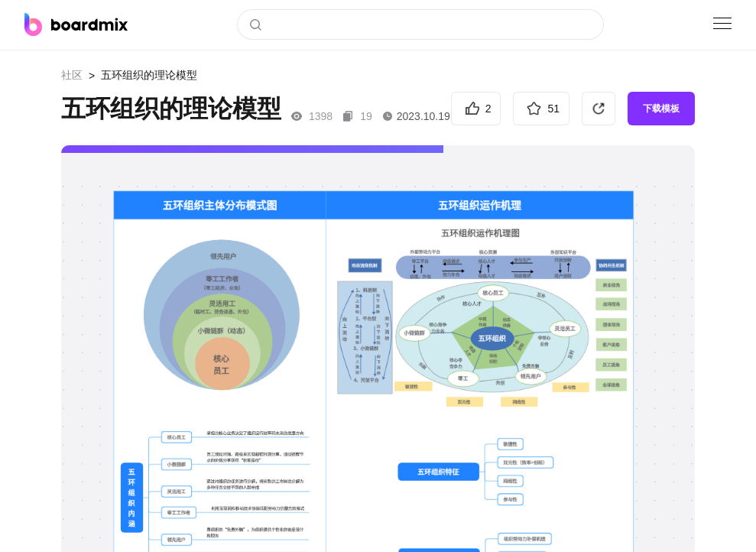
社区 (72, 75)
